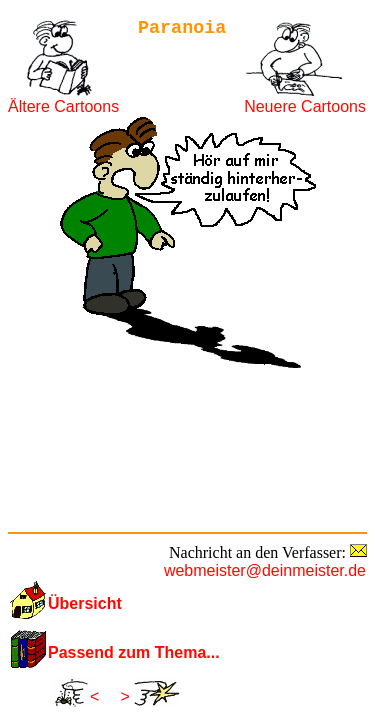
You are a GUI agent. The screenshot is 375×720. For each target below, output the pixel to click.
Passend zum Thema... (134, 652)
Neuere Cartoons (305, 106)
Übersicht (85, 603)
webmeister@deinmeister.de (265, 570)
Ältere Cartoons (63, 106)
